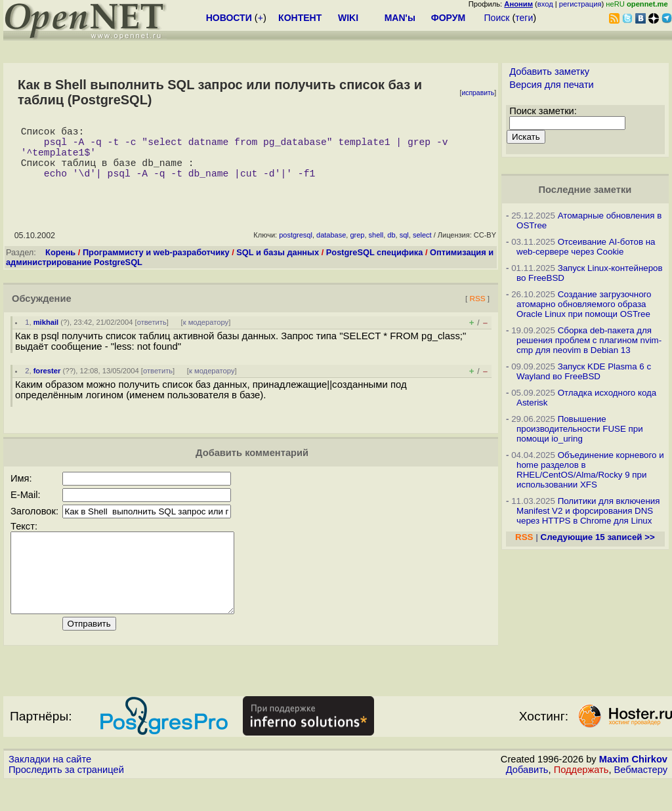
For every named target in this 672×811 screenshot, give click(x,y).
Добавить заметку (549, 72)
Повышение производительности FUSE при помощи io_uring (580, 429)
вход (545, 4)
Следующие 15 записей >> (598, 537)
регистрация (580, 4)
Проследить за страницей (66, 799)
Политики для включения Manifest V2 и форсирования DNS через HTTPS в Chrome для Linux (588, 511)
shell (376, 248)
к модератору (206, 335)
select (422, 248)
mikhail (46, 335)
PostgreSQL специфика (375, 265)
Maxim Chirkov (633, 788)
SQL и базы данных (278, 265)
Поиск (497, 18)
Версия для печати (552, 85)
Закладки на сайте (50, 788)
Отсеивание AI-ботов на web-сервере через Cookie (586, 247)
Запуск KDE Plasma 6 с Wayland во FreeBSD (584, 371)
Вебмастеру (641, 799)
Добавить (527, 799)
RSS (477, 311)
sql (404, 248)
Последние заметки (585, 190)
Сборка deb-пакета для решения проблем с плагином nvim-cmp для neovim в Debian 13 (589, 340)
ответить (152, 335)
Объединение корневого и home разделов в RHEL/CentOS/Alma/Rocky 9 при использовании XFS (590, 470)
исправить (478, 93)
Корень (60, 265)
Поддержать (581, 799)
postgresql (296, 248)
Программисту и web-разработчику (156, 265)
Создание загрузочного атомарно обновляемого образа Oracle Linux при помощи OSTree (584, 304)
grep (357, 248)
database (331, 248)
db (391, 248)
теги (524, 18)
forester (47, 384)
